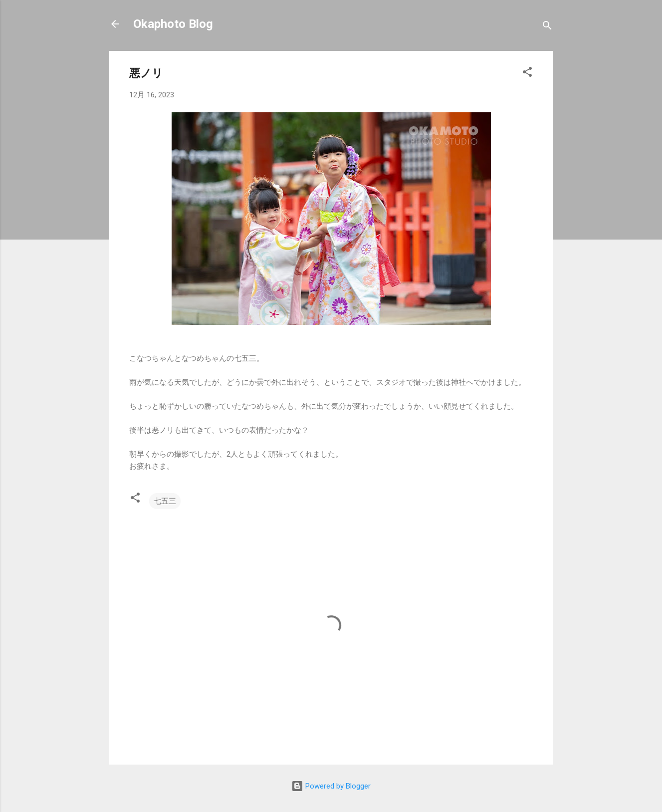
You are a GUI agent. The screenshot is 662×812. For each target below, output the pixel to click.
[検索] (547, 27)
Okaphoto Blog (173, 24)
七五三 (165, 501)
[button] (527, 74)
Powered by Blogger (331, 786)
